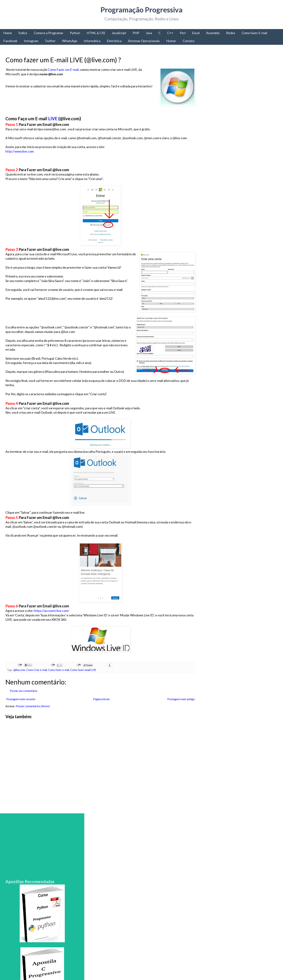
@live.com (19, 674)
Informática (92, 41)
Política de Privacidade (218, 946)
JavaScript (119, 33)
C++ (170, 33)
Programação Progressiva (141, 10)
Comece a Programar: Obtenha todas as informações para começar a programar (232, 729)
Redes (231, 33)
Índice (23, 33)
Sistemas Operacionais (144, 41)
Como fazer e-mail (59, 674)
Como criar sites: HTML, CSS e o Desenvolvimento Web (242, 900)
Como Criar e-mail (37, 674)
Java (149, 33)
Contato (189, 41)
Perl (183, 33)
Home (8, 33)
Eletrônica (114, 41)
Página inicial (100, 703)
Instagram (31, 41)
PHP (136, 33)
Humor (171, 41)
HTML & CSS (96, 33)
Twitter (50, 41)
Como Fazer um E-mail (63, 70)
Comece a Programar (49, 33)
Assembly (213, 33)
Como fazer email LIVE (83, 674)
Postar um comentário (24, 695)
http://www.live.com (20, 151)
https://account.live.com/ (52, 615)
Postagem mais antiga (178, 703)
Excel (196, 33)
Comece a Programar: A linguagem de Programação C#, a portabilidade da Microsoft (245, 702)
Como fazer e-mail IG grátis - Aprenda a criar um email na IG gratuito (247, 849)
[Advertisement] (99, 771)
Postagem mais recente (21, 703)
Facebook (10, 41)
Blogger (187, 969)
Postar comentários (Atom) (33, 710)
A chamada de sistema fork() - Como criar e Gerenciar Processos (245, 874)
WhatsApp (70, 41)
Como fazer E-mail (254, 33)
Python (75, 33)
